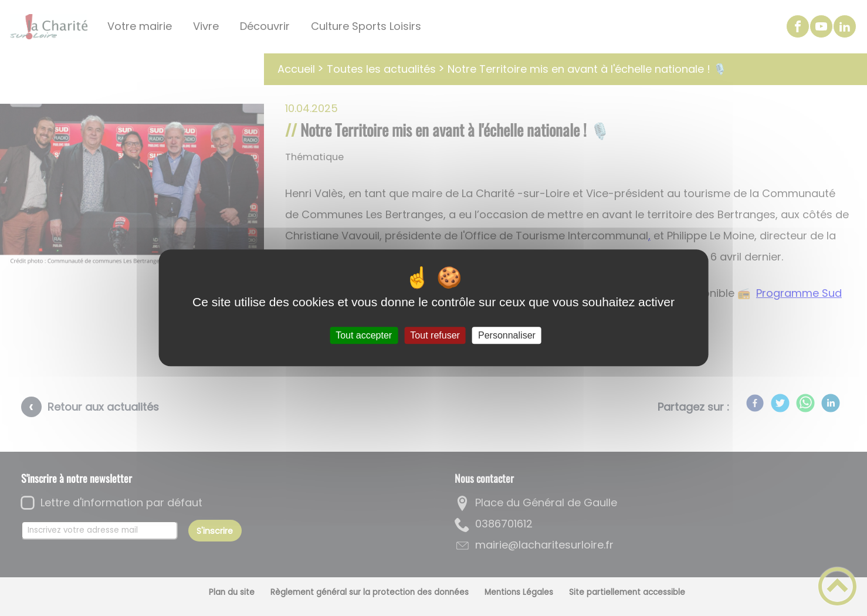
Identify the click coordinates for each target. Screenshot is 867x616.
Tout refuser (435, 335)
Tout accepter (364, 335)
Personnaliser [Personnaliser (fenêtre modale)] (507, 335)
